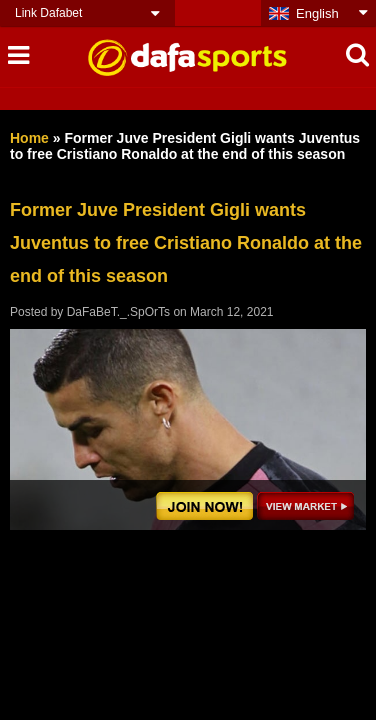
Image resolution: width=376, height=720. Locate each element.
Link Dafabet (48, 13)
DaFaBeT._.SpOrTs (118, 312)
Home (29, 138)
